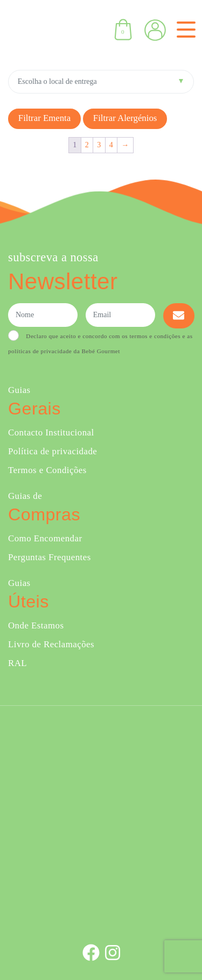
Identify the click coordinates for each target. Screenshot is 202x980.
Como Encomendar (45, 538)
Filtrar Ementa (44, 118)
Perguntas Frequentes (50, 557)
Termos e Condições (47, 470)
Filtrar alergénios (125, 118)
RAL (18, 663)
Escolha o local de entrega (57, 81)
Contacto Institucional (51, 432)
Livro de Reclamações (51, 644)
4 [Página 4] (112, 145)
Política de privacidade (53, 451)
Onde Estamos (36, 625)
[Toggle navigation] (184, 30)
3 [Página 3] (99, 145)
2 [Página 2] (87, 145)
